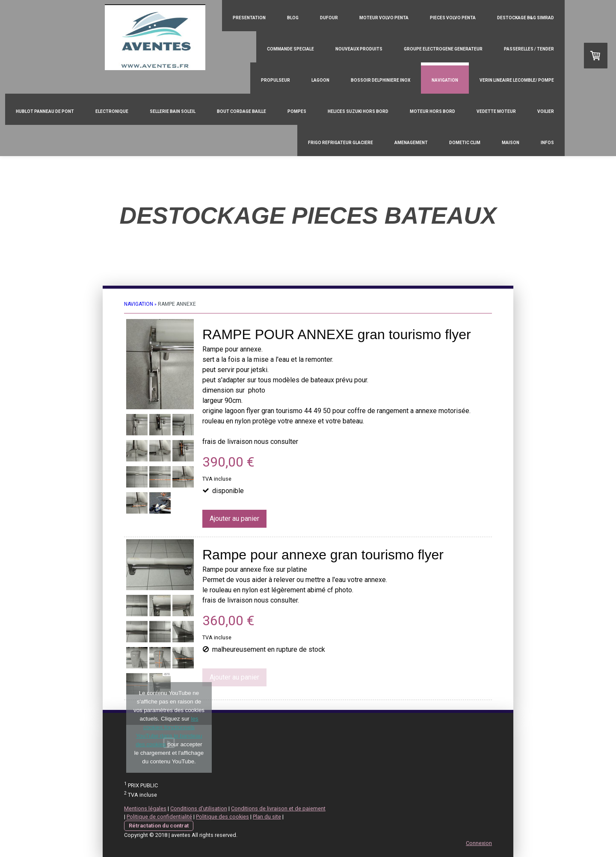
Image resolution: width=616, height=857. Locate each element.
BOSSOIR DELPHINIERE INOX (381, 80)
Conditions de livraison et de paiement (278, 808)
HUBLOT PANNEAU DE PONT (45, 111)
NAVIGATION (445, 80)
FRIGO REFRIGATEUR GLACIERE (341, 143)
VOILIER (546, 111)
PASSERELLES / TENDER (529, 49)
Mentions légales (145, 808)
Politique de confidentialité (159, 817)
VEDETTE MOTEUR (496, 111)
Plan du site (267, 817)
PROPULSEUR (275, 80)
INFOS (547, 143)
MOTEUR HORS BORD (432, 111)
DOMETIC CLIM (465, 143)
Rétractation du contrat (159, 826)
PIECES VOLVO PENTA (453, 18)
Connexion (479, 843)
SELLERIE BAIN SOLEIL (173, 111)
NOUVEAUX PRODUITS (359, 49)
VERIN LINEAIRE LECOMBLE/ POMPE (517, 80)
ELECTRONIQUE (112, 111)
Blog (293, 18)
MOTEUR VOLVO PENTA (384, 18)
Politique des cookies (222, 817)
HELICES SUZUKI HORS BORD (358, 111)
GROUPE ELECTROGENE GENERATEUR (443, 49)
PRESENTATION (249, 18)
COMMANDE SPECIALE (290, 49)
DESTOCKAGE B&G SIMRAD (526, 18)
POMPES (297, 111)
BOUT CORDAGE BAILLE (241, 111)
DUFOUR (329, 18)
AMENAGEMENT (411, 143)
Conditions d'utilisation (199, 808)
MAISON (511, 143)
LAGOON (320, 80)
